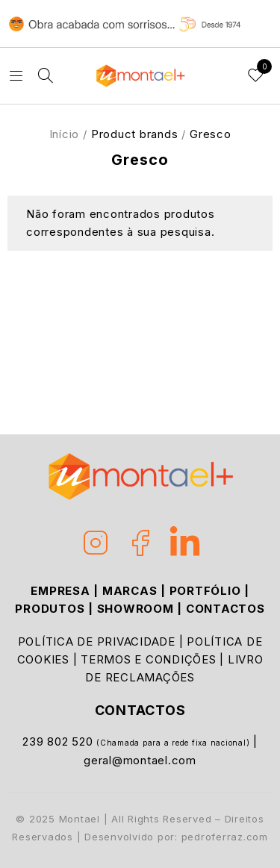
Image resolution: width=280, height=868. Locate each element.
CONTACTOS (225, 609)
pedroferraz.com (225, 837)
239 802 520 (59, 741)
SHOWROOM (136, 609)
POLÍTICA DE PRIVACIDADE (97, 641)
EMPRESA (60, 591)
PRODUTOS (50, 609)
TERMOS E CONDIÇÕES (149, 659)
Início (65, 134)
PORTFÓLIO (205, 591)
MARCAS (130, 591)
